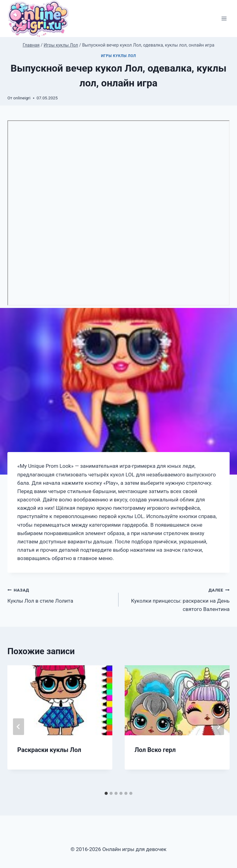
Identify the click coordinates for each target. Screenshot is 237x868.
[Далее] (218, 727)
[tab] (106, 793)
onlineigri (22, 98)
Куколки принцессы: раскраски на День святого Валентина (177, 599)
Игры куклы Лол (118, 56)
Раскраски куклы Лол (49, 750)
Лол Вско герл (155, 750)
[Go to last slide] (19, 727)
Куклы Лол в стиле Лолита (60, 595)
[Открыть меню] (224, 19)
